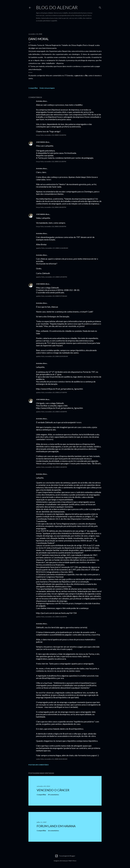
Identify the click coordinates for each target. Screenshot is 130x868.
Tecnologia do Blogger (65, 856)
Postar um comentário (39, 765)
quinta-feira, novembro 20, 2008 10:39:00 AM (52, 356)
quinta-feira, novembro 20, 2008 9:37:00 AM (51, 296)
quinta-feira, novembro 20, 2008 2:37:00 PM (51, 392)
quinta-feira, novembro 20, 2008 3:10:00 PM (51, 412)
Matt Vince (72, 861)
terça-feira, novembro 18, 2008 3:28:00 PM (51, 207)
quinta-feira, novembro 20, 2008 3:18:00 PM (51, 467)
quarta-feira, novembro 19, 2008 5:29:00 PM (51, 277)
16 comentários (53, 831)
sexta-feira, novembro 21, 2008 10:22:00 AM (52, 759)
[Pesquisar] (100, 7)
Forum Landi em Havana (56, 826)
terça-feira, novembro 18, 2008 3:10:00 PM (51, 135)
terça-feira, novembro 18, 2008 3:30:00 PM (51, 226)
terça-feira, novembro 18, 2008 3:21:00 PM (51, 161)
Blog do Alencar (57, 7)
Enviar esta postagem (47, 88)
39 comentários (53, 795)
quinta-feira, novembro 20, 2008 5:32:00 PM (51, 617)
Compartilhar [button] (33, 88)
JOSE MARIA (41, 142)
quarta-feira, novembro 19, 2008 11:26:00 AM (52, 248)
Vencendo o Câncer (53, 790)
